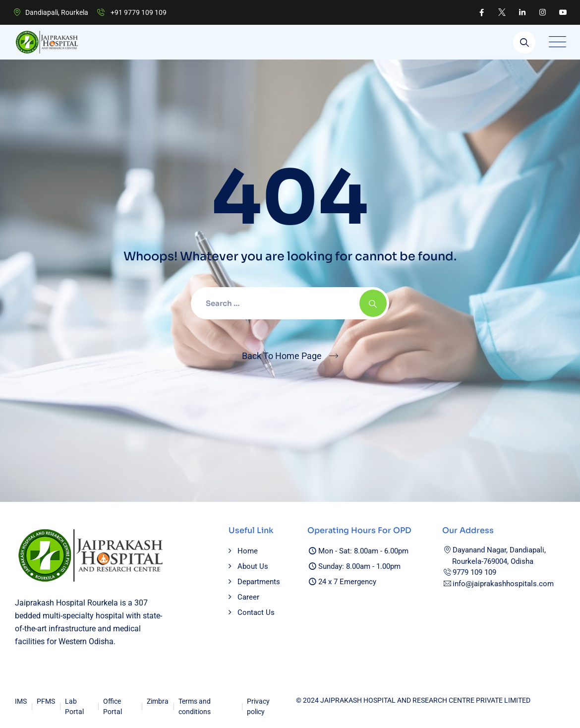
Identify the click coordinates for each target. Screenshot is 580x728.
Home (248, 551)
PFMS (46, 701)
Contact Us (256, 612)
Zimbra (158, 701)
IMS (21, 701)
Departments (259, 582)
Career (248, 597)
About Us (253, 566)
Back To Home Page (282, 356)
